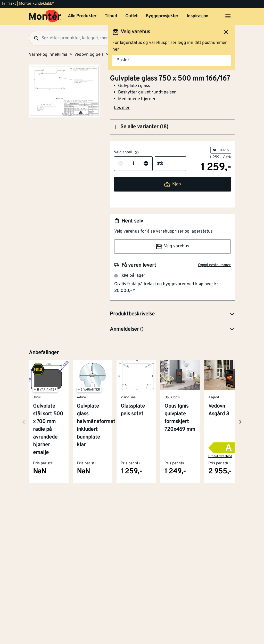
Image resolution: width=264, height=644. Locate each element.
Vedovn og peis (89, 55)
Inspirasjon (197, 16)
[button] (172, 127)
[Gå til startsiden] (45, 16)
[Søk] (34, 38)
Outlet (131, 16)
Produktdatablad (220, 456)
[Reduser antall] (121, 164)
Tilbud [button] (111, 16)
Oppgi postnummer (214, 265)
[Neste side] (24, 422)
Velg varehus (172, 247)
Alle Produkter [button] (82, 16)
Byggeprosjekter (162, 16)
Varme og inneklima (48, 55)
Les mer (122, 108)
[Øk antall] (146, 164)
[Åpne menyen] (228, 16)
